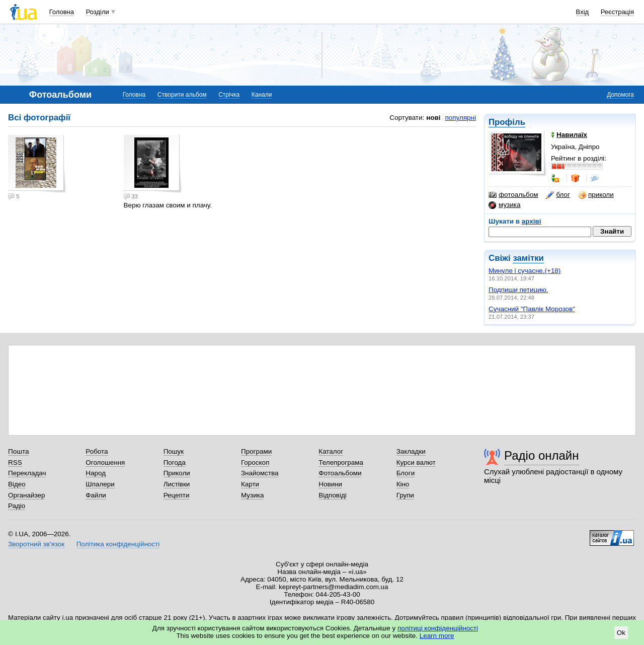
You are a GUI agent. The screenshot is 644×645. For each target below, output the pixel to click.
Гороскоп (255, 462)
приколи (596, 195)
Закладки (411, 451)
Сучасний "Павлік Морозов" (532, 309)
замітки (528, 258)
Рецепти (177, 495)
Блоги (406, 473)
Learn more (437, 636)
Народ (96, 473)
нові (433, 118)
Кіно (403, 484)
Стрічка (229, 95)
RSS (15, 462)
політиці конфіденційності (438, 628)
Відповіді (333, 495)
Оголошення (105, 462)
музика (504, 205)
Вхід (583, 12)
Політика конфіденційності (118, 544)
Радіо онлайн (542, 455)
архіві (532, 221)
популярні (461, 118)
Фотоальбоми (340, 473)
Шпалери (100, 484)
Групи (405, 495)
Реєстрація (617, 12)
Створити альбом (182, 95)
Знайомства (260, 473)
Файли (96, 495)
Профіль (507, 122)
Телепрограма (341, 462)
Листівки (177, 484)
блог (558, 195)
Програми (256, 451)
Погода (175, 462)
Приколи (177, 473)
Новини (330, 484)
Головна (62, 12)
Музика (252, 495)
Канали (262, 95)
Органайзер (26, 495)
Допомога (620, 95)
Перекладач (27, 473)
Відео (17, 484)
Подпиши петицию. (518, 290)
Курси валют (416, 462)
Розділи (98, 12)
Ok (621, 633)
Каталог (331, 451)
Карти (250, 484)
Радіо (17, 506)
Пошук (174, 451)
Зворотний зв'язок (36, 544)
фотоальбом (513, 195)
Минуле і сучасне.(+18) (525, 271)
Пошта (18, 451)
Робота (97, 451)
